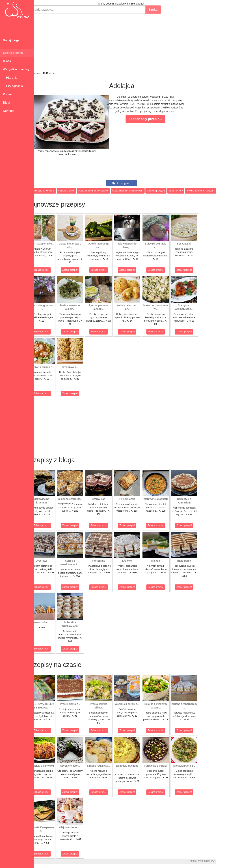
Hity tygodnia (13, 86)
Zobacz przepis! (50, 270)
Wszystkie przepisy (16, 69)
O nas (7, 61)
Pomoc (8, 94)
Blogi (7, 103)
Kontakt (8, 111)
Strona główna (13, 53)
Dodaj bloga (11, 40)
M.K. (223, 861)
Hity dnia (10, 78)
